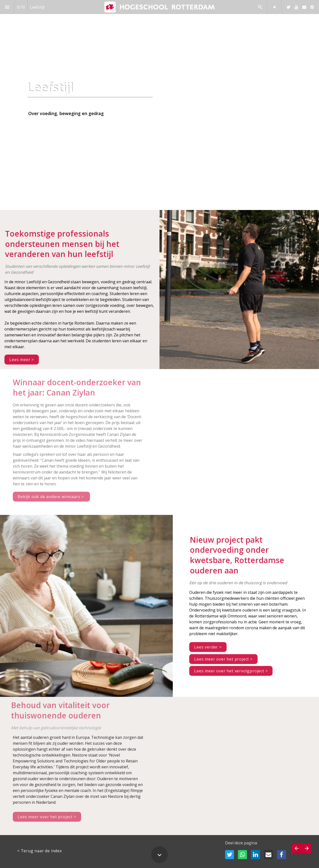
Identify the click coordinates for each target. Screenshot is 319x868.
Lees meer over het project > (223, 663)
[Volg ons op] (312, 7)
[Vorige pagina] (296, 848)
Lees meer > (22, 363)
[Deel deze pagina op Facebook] (282, 855)
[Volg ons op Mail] (304, 7)
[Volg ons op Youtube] (296, 7)
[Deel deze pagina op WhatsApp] (242, 855)
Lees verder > (208, 651)
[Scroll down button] (159, 855)
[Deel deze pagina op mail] (268, 855)
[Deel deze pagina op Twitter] (230, 855)
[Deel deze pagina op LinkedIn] (255, 855)
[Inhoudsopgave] (7, 7)
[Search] (260, 7)
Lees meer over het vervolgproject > (231, 675)
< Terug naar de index (40, 851)
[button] (274, 7)
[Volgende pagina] (307, 848)
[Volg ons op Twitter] (289, 7)
